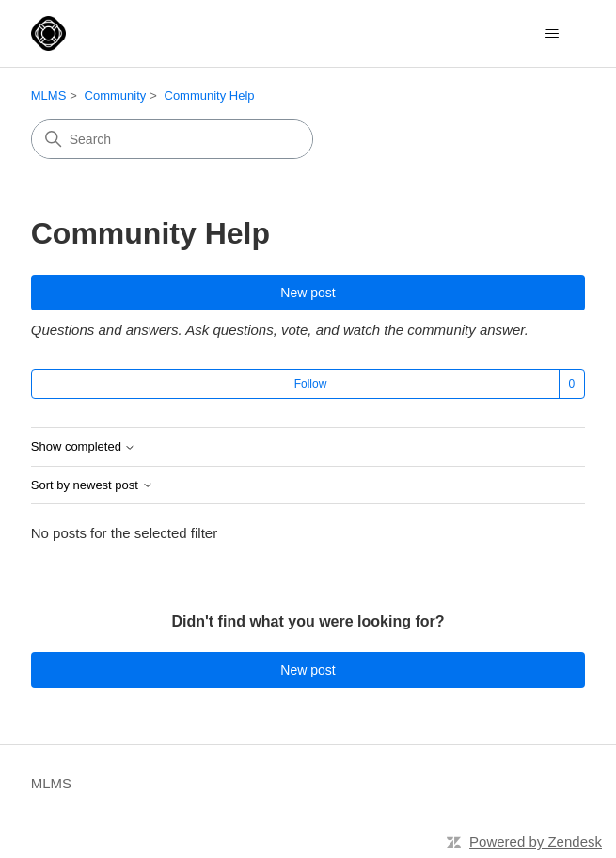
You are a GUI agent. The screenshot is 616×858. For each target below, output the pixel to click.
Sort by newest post (92, 485)
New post (308, 293)
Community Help (210, 95)
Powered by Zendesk (536, 842)
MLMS (49, 95)
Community (116, 95)
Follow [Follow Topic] (311, 384)
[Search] (172, 139)
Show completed (84, 447)
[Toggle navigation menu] (552, 34)
